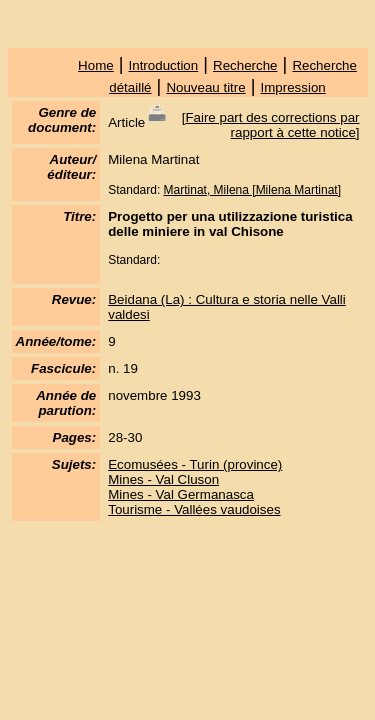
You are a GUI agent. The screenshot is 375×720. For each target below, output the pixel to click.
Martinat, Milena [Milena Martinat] (252, 190)
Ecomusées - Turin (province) (195, 464)
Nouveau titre (205, 87)
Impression (293, 87)
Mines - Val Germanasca (181, 494)
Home (96, 65)
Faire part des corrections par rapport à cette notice (272, 125)
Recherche (245, 65)
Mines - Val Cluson (163, 479)
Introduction (164, 65)
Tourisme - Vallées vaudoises (194, 509)
